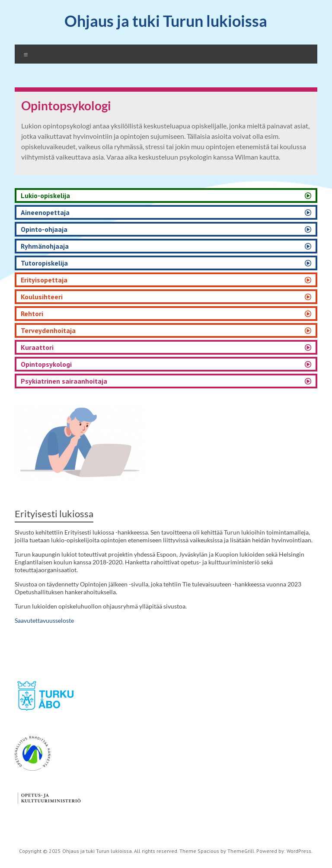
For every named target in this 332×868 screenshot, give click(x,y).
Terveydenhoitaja (48, 330)
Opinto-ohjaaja (44, 229)
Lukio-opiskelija (45, 195)
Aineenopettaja (45, 212)
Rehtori (32, 314)
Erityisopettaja (44, 280)
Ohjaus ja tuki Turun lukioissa (166, 21)
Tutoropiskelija (44, 263)
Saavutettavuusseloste (44, 620)
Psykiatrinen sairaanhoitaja (64, 381)
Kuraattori (37, 347)
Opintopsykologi (46, 364)
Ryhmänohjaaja (45, 246)
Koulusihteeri (42, 297)
